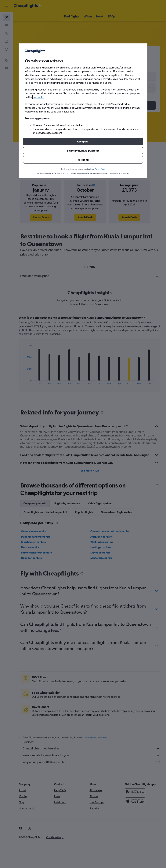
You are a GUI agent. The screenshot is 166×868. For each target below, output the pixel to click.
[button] (83, 142)
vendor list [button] (38, 97)
